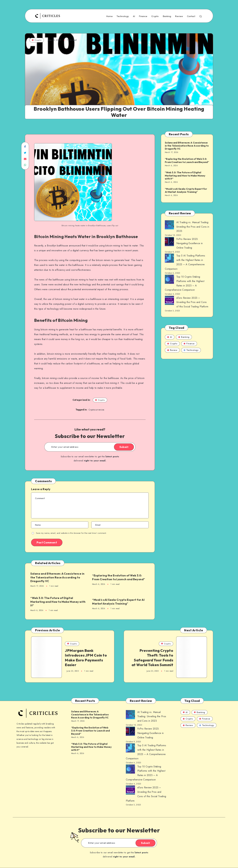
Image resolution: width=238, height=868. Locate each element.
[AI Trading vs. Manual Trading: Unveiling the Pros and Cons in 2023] (169, 226)
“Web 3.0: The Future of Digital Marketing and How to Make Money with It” (58, 602)
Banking (167, 16)
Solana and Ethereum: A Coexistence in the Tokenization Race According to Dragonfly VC (57, 577)
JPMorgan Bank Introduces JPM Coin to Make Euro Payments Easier (86, 658)
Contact (191, 16)
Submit (124, 447)
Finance (143, 16)
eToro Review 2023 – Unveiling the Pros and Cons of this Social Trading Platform (192, 302)
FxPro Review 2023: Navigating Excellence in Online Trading (190, 243)
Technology (123, 16)
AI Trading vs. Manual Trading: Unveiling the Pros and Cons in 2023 (193, 227)
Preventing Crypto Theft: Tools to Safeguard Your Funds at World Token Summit (152, 658)
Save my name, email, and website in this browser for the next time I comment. (71, 533)
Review (179, 16)
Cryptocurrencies (96, 410)
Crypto (155, 16)
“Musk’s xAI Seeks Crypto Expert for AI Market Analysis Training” (118, 602)
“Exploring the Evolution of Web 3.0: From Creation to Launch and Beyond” (119, 577)
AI (134, 16)
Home (109, 16)
